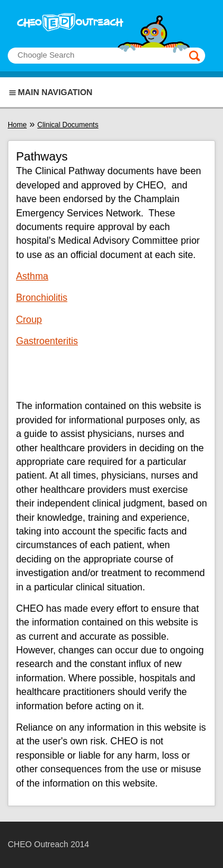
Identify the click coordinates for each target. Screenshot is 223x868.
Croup (29, 320)
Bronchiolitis (42, 298)
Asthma (32, 276)
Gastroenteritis (47, 341)
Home (17, 125)
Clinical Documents (68, 125)
